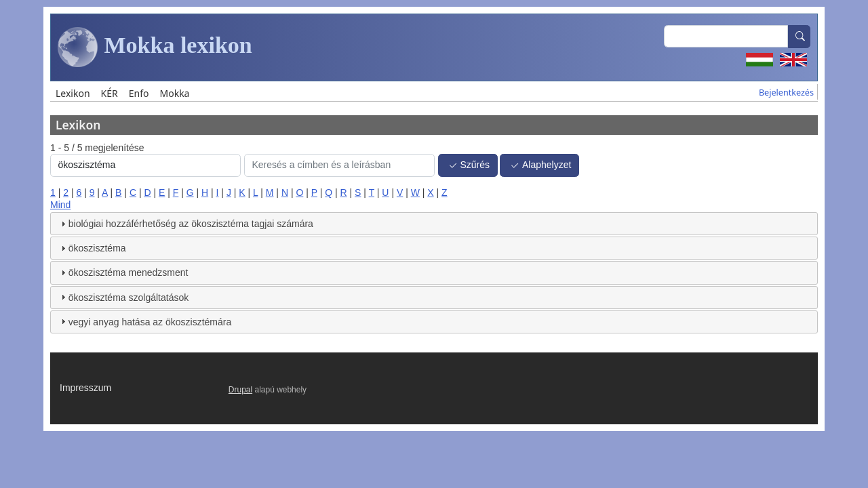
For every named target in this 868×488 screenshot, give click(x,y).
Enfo (139, 93)
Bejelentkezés (786, 93)
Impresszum (85, 388)
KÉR (110, 93)
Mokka (174, 93)
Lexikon (73, 93)
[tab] (434, 224)
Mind (60, 205)
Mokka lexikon (155, 47)
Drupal (240, 390)
